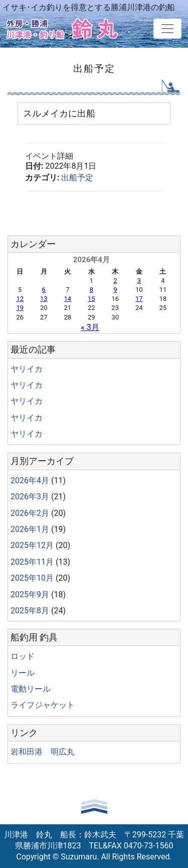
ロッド (23, 656)
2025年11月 (32, 562)
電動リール (31, 689)
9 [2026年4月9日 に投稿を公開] (115, 290)
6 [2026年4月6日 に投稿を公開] (44, 290)
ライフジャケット (43, 705)
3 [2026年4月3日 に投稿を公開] (139, 281)
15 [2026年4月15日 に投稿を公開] (91, 299)
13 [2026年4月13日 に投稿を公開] (44, 299)
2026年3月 (30, 497)
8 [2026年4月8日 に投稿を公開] (91, 290)
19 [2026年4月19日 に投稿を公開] (20, 308)
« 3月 (90, 327)
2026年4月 (30, 480)
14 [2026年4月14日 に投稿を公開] (67, 299)
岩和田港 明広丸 (43, 752)
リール (23, 673)
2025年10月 (32, 578)
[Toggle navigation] (167, 29)
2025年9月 (30, 594)
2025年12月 (32, 545)
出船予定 (77, 178)
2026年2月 (30, 513)
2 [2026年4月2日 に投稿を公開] (115, 281)
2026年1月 (30, 529)
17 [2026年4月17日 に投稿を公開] (139, 299)
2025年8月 (30, 611)
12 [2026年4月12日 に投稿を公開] (20, 299)
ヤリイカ (27, 369)
